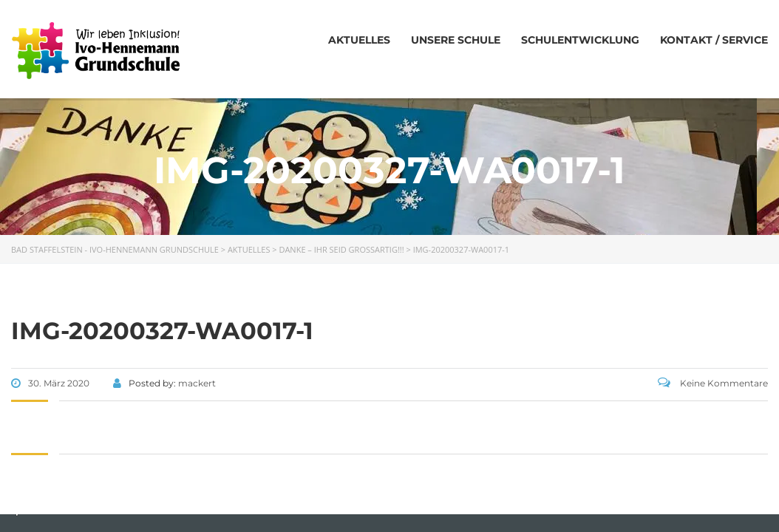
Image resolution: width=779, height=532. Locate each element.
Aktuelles (359, 40)
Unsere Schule (456, 40)
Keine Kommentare (713, 383)
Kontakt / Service (714, 40)
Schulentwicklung (580, 40)
